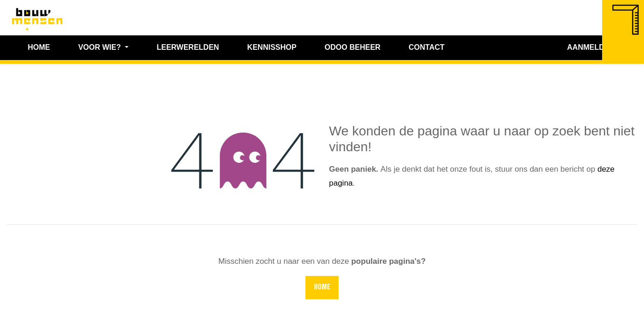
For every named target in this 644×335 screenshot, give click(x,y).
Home (322, 288)
